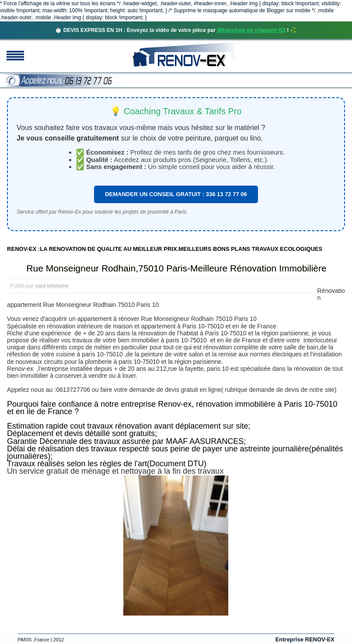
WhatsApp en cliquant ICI (251, 30)
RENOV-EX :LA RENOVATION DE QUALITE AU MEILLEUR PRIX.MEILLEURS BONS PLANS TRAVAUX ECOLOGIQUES (165, 249)
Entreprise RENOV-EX (305, 639)
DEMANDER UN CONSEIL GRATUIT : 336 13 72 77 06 (176, 194)
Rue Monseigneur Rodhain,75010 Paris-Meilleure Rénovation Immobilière (176, 268)
